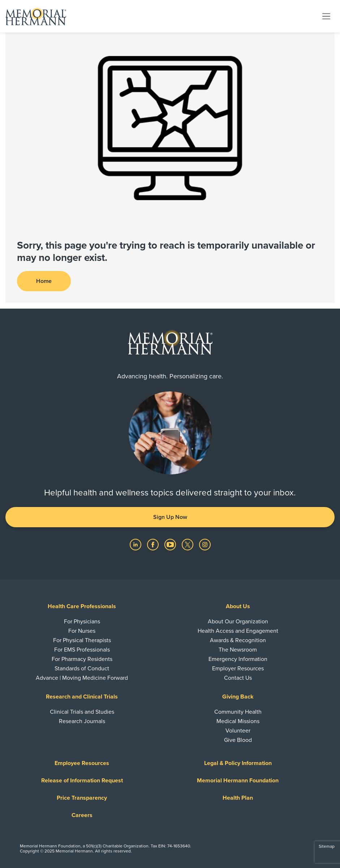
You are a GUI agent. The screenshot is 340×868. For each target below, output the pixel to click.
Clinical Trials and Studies (82, 712)
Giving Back (238, 697)
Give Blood (238, 740)
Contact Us (238, 678)
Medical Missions (238, 721)
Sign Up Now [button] (170, 517)
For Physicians (82, 622)
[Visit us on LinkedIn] (136, 544)
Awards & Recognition (238, 640)
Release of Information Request (82, 781)
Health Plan (238, 798)
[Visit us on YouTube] (171, 544)
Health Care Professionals (82, 606)
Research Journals (82, 721)
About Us (238, 606)
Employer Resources (238, 669)
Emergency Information (238, 659)
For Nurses (82, 631)
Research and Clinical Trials (82, 697)
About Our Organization (238, 622)
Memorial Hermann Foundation (238, 781)
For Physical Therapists (82, 640)
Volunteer (238, 731)
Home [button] (44, 281)
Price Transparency (82, 798)
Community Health (238, 712)
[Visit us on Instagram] (205, 544)
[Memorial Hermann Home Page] (36, 16)
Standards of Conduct (82, 669)
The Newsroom (238, 650)
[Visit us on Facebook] (154, 544)
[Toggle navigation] (326, 16)
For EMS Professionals (82, 650)
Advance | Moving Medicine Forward (82, 678)
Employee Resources (82, 763)
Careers (82, 815)
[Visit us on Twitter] (188, 544)
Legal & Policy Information (238, 763)
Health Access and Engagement (238, 631)
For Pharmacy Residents (82, 659)
